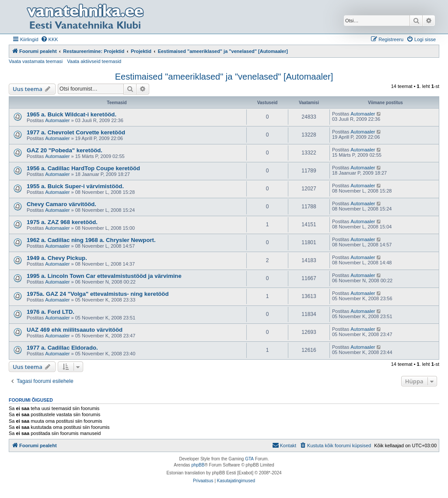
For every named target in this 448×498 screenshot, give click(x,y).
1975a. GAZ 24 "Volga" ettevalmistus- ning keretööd (98, 294)
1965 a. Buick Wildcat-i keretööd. (72, 114)
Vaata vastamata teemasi (36, 61)
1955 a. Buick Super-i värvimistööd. (75, 186)
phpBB (198, 465)
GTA (249, 459)
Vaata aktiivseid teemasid (94, 61)
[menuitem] (49, 39)
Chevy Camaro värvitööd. (61, 204)
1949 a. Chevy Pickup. (57, 258)
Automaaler (57, 120)
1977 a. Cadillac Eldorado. (62, 348)
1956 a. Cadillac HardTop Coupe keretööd (83, 168)
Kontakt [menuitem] (284, 445)
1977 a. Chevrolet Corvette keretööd (76, 132)
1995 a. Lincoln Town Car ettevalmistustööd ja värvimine (104, 276)
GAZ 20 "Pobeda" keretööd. (65, 150)
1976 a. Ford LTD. (51, 312)
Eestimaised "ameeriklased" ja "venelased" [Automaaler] (224, 77)
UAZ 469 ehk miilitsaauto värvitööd (75, 330)
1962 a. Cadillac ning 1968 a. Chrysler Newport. (91, 240)
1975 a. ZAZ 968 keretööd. (62, 222)
